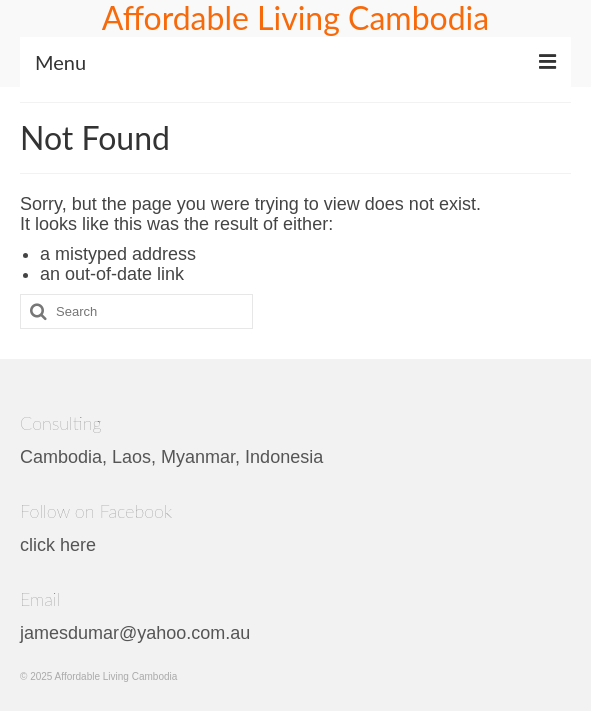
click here (58, 545)
